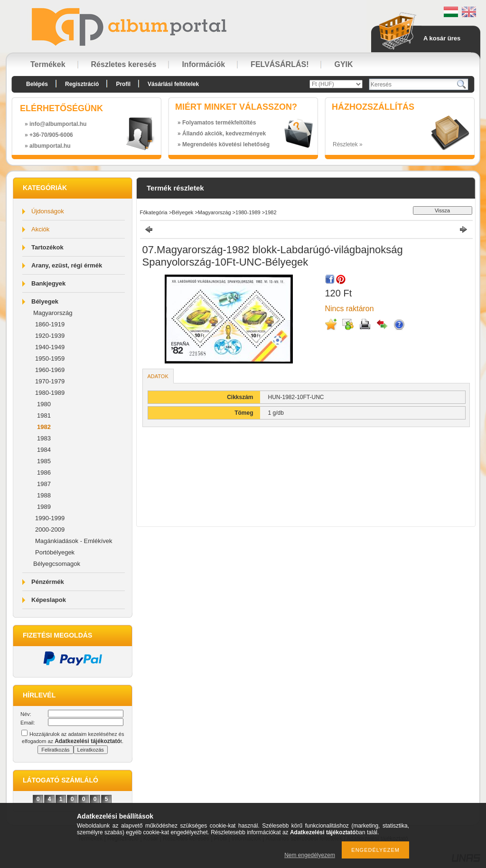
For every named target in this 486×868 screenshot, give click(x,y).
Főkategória (154, 212)
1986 (44, 472)
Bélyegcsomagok (57, 564)
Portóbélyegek (55, 552)
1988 (44, 495)
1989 (44, 507)
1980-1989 (50, 393)
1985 (44, 461)
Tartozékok (47, 247)
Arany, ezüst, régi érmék (67, 265)
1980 (44, 404)
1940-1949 (50, 347)
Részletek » (348, 144)
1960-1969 (50, 370)
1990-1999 (50, 518)
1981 (44, 415)
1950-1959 (50, 358)
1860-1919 (50, 324)
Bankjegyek (48, 283)
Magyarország (53, 313)
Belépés (37, 84)
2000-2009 (50, 529)
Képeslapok (49, 600)
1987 (44, 484)
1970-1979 (50, 381)
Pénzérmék (48, 582)
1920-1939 (50, 336)
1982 (44, 427)
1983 (44, 438)
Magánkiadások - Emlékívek (74, 541)
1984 (44, 450)
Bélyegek (45, 301)
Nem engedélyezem (310, 855)
